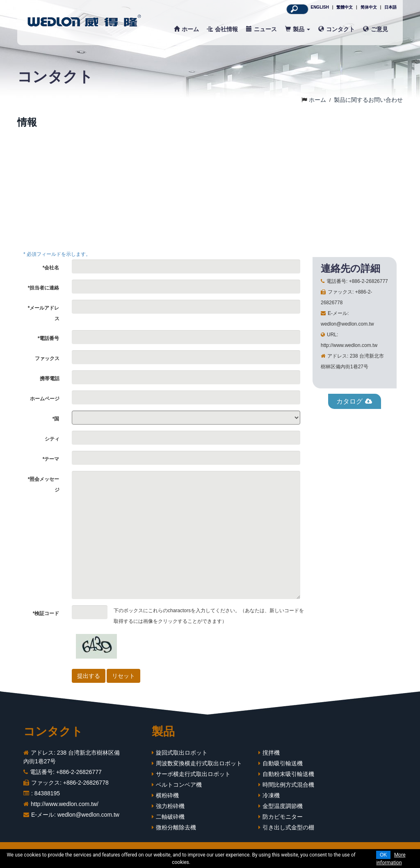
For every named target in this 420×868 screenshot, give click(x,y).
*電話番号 (49, 338)
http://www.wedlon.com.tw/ (65, 804)
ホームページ (45, 399)
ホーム (186, 29)
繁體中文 (345, 7)
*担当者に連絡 (44, 288)
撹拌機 (271, 753)
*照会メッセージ (44, 485)
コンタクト (337, 29)
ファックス (47, 358)
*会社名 (51, 268)
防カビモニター (283, 817)
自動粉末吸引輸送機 (288, 774)
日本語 (390, 7)
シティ (52, 439)
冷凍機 (271, 795)
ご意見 (375, 29)
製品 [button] (298, 29)
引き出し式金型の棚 (288, 827)
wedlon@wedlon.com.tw (88, 815)
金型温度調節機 (283, 806)
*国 (56, 419)
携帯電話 (50, 379)
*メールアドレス (44, 313)
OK (383, 855)
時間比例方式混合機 (288, 785)
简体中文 (369, 7)
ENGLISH (320, 7)
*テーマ (51, 459)
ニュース (261, 29)
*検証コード (46, 613)
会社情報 (223, 29)
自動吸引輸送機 (283, 763)
